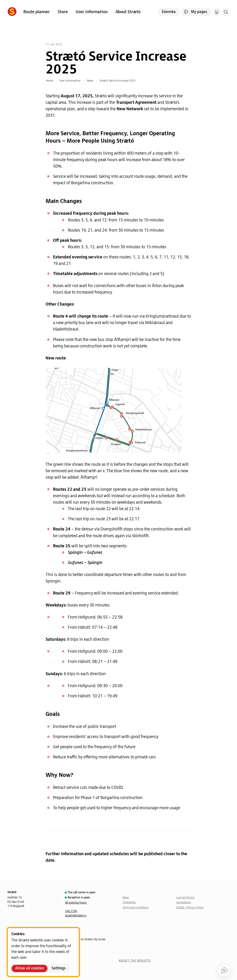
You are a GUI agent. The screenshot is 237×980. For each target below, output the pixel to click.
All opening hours (76, 903)
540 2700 (71, 911)
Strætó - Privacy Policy (190, 908)
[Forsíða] (12, 12)
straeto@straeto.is (76, 916)
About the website (135, 961)
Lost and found (185, 898)
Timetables (129, 902)
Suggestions (184, 902)
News (126, 898)
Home (49, 81)
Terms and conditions (136, 908)
